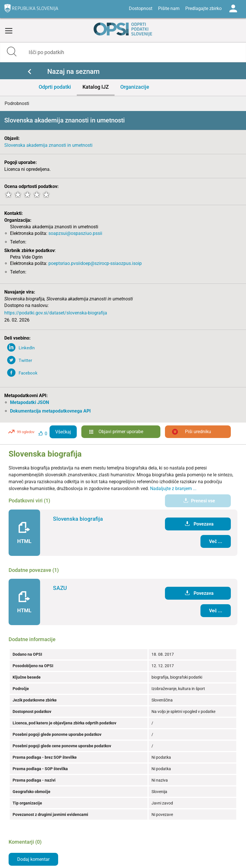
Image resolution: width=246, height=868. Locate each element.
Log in (233, 9)
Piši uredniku (198, 432)
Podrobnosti (17, 103)
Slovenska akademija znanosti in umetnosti (48, 145)
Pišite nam (169, 8)
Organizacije (135, 87)
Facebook (28, 373)
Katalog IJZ (96, 87)
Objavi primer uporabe (121, 432)
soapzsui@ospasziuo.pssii (75, 233)
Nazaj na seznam (73, 72)
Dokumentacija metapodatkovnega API (50, 411)
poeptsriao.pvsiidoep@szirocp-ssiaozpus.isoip (95, 263)
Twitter (25, 360)
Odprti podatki (55, 87)
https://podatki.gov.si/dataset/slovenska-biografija (56, 313)
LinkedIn (27, 348)
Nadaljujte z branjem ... (173, 489)
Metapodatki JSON (29, 402)
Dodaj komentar (33, 859)
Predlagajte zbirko (203, 8)
